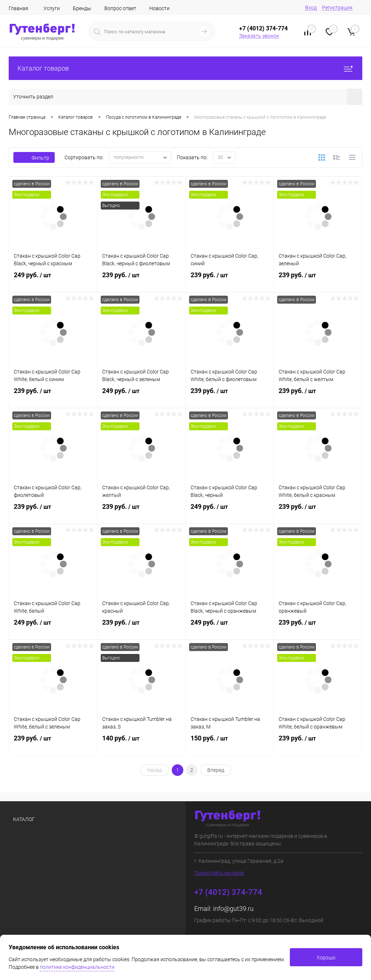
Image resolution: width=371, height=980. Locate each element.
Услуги (52, 8)
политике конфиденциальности (77, 967)
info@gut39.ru (233, 909)
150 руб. (230, 744)
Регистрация (337, 8)
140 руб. (141, 744)
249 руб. (53, 280)
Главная (18, 8)
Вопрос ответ (120, 8)
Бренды (82, 8)
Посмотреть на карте (219, 873)
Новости (159, 8)
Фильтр (34, 158)
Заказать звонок (259, 36)
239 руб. (141, 280)
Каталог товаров (185, 68)
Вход (311, 8)
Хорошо (326, 958)
